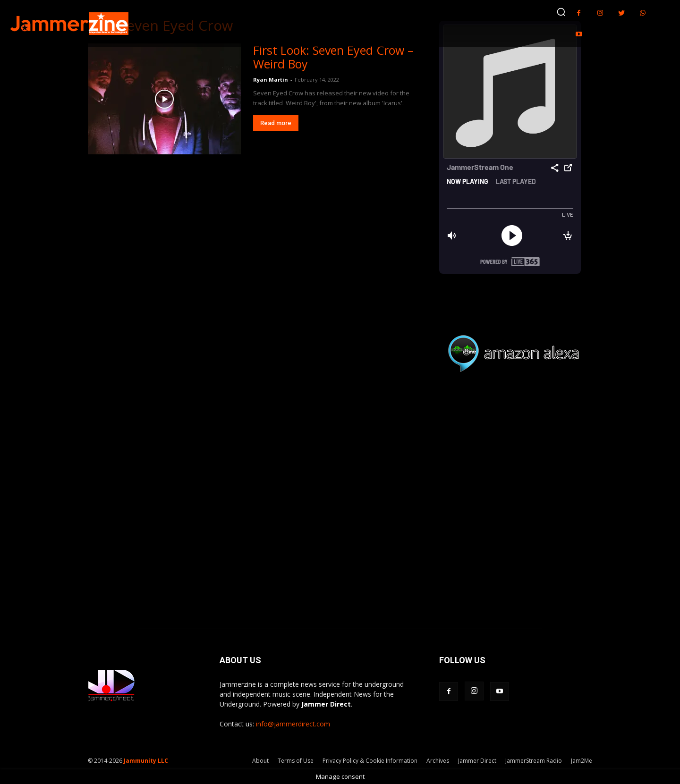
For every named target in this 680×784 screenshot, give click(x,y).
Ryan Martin (271, 80)
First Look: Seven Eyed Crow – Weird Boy (333, 57)
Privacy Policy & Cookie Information (370, 761)
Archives (438, 761)
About (260, 761)
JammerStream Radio (534, 761)
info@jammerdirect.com (293, 724)
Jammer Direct (477, 761)
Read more (276, 123)
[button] (561, 12)
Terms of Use (296, 761)
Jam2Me (582, 761)
